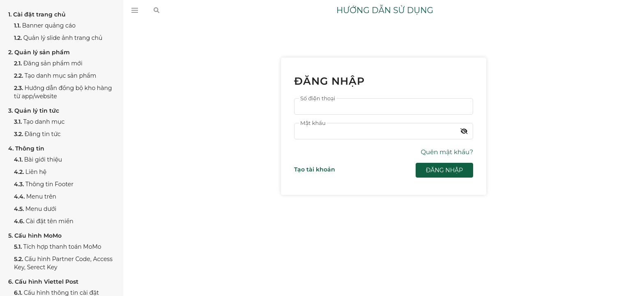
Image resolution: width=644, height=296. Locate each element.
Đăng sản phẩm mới (48, 63)
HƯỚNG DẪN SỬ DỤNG (385, 10)
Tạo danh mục (39, 122)
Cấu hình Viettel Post (43, 282)
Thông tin (26, 148)
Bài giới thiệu (38, 160)
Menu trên (35, 197)
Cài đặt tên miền (44, 221)
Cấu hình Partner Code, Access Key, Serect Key (63, 263)
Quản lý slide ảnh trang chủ (58, 38)
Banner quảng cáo (45, 25)
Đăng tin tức (37, 134)
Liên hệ (30, 172)
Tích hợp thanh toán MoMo (58, 247)
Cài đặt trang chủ (37, 14)
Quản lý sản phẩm (39, 52)
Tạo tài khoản (315, 169)
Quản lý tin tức (34, 111)
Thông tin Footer (44, 184)
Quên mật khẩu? (447, 152)
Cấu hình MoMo (35, 236)
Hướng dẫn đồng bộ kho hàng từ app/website (63, 92)
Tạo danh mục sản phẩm (55, 76)
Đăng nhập (444, 170)
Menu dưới (35, 209)
